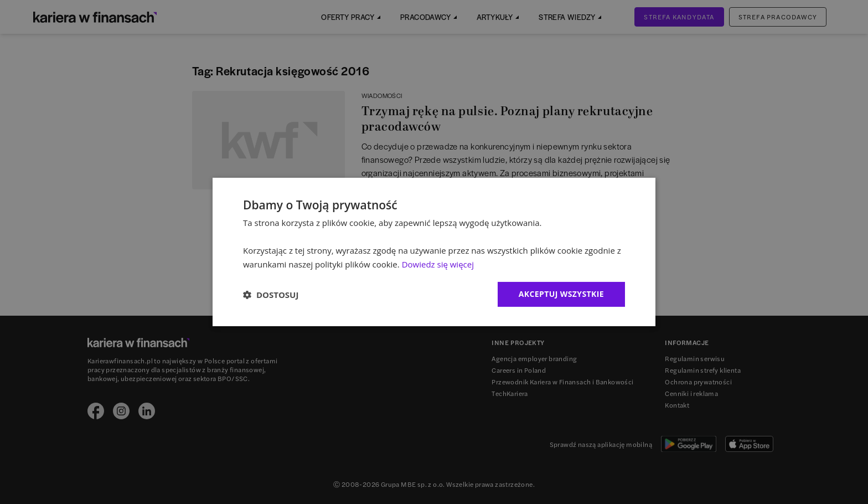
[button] (271, 295)
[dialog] (434, 252)
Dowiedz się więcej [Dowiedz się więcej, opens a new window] (438, 264)
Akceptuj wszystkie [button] (561, 294)
